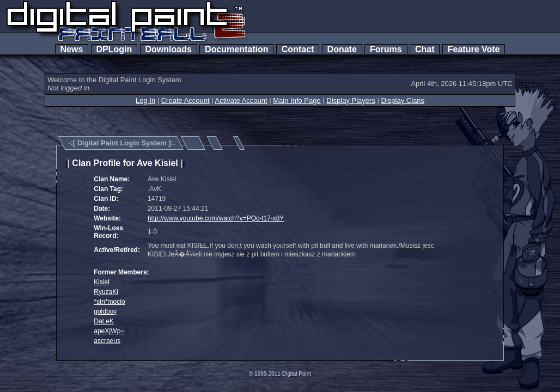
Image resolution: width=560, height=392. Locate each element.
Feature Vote (474, 49)
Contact (298, 49)
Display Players (351, 100)
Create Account (185, 100)
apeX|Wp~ (109, 331)
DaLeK (104, 321)
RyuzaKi (106, 292)
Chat (425, 49)
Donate (342, 49)
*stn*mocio (109, 302)
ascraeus (107, 341)
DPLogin (114, 49)
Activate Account (241, 100)
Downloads (169, 49)
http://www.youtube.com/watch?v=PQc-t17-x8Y (216, 218)
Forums (386, 49)
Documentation (236, 49)
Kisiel (102, 282)
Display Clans (403, 100)
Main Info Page (297, 100)
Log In (145, 100)
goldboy (105, 311)
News (72, 49)
